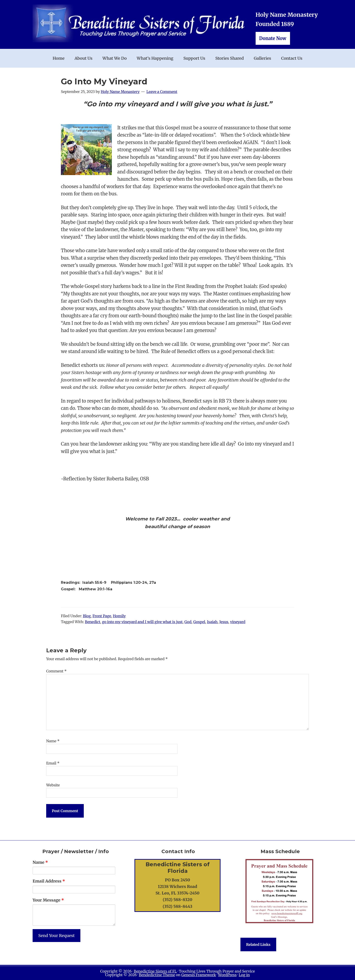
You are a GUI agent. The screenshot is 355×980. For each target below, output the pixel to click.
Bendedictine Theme (157, 975)
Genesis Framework (199, 975)
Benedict (93, 622)
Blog (87, 616)
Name (53, 741)
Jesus (224, 622)
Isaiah (212, 622)
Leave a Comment (162, 92)
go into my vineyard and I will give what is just (142, 622)
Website (53, 785)
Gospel (199, 622)
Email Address (49, 881)
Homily (119, 616)
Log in (244, 975)
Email (53, 763)
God (188, 622)
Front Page (102, 616)
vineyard (238, 622)
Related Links (258, 944)
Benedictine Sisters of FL (155, 971)
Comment (56, 671)
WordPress (227, 975)
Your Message (48, 900)
